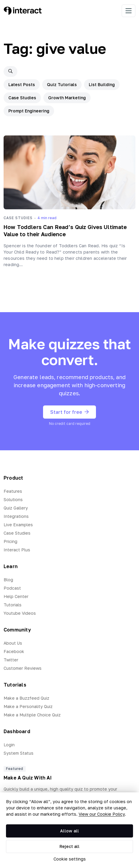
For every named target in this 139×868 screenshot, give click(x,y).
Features (13, 491)
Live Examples (18, 525)
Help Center (16, 596)
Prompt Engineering (29, 111)
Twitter (11, 660)
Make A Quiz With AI (28, 778)
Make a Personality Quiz (28, 706)
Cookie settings (70, 859)
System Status (19, 753)
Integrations (16, 516)
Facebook (14, 651)
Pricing (10, 541)
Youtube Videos (20, 613)
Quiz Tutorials (62, 84)
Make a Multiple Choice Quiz (32, 715)
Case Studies (22, 98)
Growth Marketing (67, 98)
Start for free (69, 412)
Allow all (69, 831)
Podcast (12, 588)
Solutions (13, 499)
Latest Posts (22, 84)
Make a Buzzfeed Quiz (26, 698)
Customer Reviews (23, 668)
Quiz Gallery (16, 508)
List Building (102, 84)
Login (9, 745)
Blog (8, 580)
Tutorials (13, 605)
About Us (13, 643)
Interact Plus (17, 550)
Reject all (69, 846)
